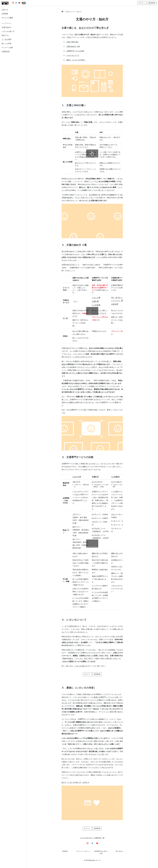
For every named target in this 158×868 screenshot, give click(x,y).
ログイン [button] (142, 3)
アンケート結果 (7, 48)
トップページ (6, 23)
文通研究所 (6, 52)
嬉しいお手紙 (6, 44)
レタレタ (96, 298)
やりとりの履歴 (7, 18)
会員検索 (5, 14)
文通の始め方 (6, 27)
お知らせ (5, 10)
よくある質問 (6, 39)
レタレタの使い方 (8, 31)
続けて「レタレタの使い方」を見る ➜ (75, 782)
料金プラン (6, 35)
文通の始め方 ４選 (73, 46)
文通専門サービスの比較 (75, 51)
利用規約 (65, 851)
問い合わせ (119, 851)
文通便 (115, 304)
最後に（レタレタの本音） (76, 60)
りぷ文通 (96, 305)
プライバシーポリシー (83, 851)
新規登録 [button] (152, 3)
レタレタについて (73, 55)
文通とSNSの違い (73, 42)
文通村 (95, 301)
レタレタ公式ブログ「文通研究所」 (92, 838)
